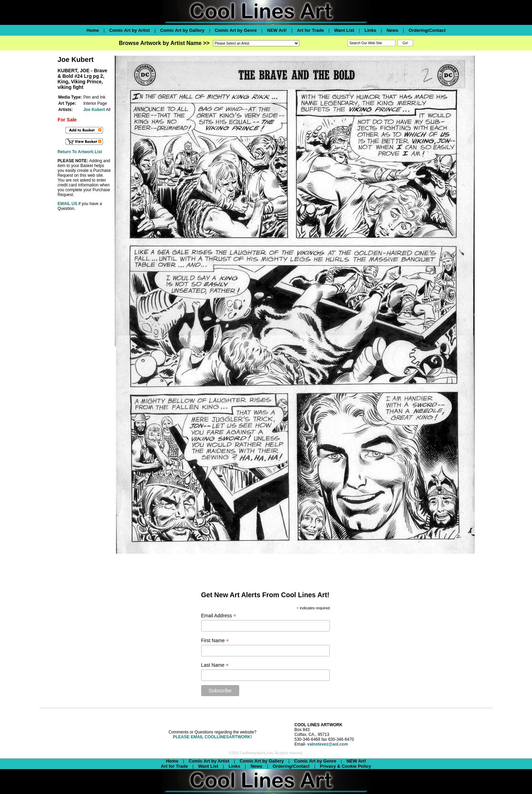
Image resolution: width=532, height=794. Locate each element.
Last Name (215, 665)
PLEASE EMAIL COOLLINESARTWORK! (212, 737)
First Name (215, 641)
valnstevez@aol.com (328, 744)
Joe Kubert (94, 110)
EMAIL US (67, 204)
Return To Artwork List (80, 152)
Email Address (219, 616)
